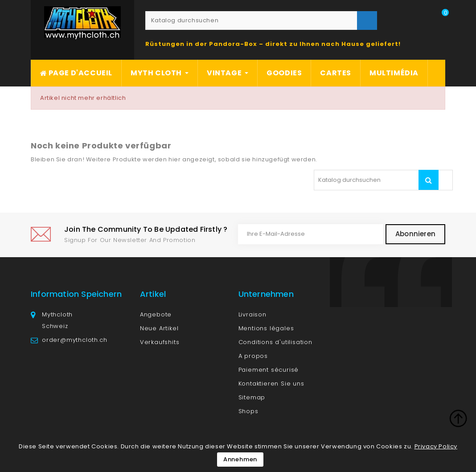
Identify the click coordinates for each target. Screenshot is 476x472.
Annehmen (240, 459)
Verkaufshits (160, 342)
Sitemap (252, 397)
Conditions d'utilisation (275, 342)
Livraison (252, 314)
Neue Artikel (159, 328)
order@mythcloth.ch (74, 340)
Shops (248, 411)
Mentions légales (266, 328)
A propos (253, 356)
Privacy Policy (436, 446)
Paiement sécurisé (269, 370)
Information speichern (76, 294)
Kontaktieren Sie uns (271, 384)
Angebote (156, 314)
